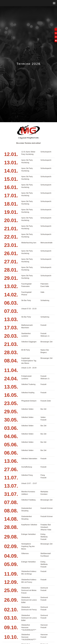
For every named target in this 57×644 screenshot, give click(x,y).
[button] (54, 3)
